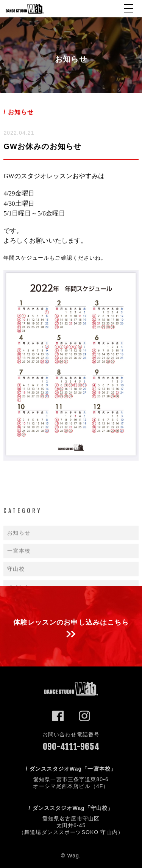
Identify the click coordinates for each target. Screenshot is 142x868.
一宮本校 (19, 571)
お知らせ (19, 553)
